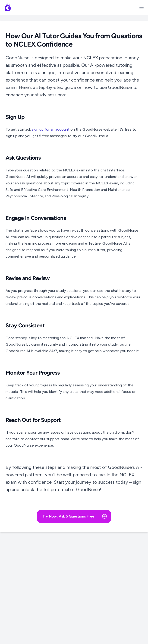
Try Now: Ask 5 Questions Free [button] (75, 516)
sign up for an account (51, 129)
